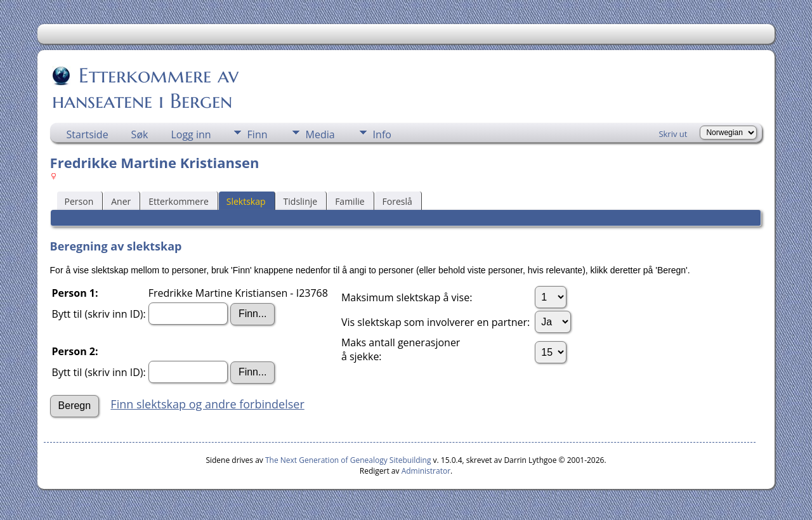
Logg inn (191, 134)
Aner (121, 201)
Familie (350, 201)
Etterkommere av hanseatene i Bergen (145, 88)
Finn (258, 134)
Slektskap (246, 201)
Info (382, 134)
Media (320, 134)
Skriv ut (673, 134)
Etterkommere (179, 201)
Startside (88, 134)
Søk (140, 134)
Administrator (426, 471)
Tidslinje (301, 201)
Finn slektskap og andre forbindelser (207, 404)
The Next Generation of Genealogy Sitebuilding (348, 460)
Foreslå (397, 201)
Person (79, 201)
